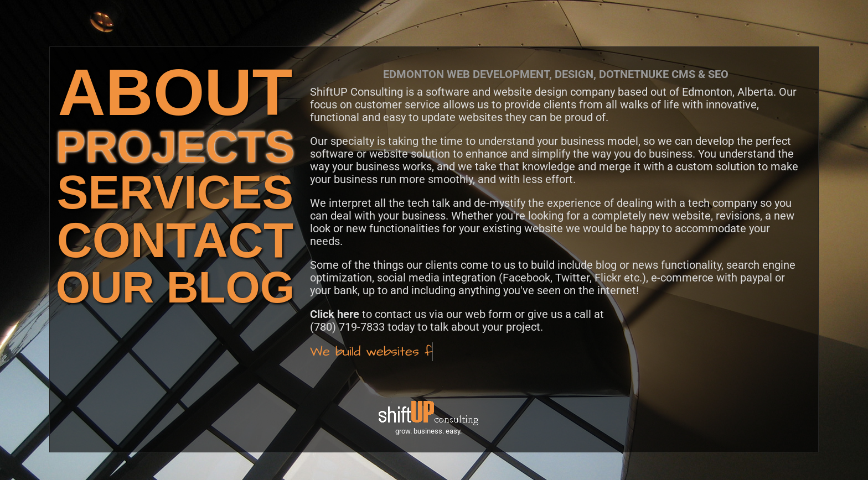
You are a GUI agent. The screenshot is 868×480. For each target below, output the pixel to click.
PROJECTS (175, 147)
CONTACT (175, 240)
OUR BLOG (175, 287)
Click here (335, 314)
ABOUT (175, 92)
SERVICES (175, 192)
